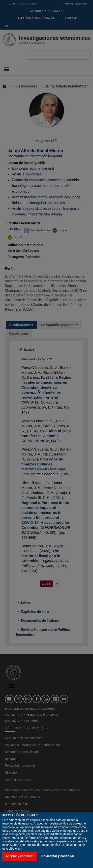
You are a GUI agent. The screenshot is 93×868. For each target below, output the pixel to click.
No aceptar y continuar (58, 856)
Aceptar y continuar (20, 856)
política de (71, 824)
